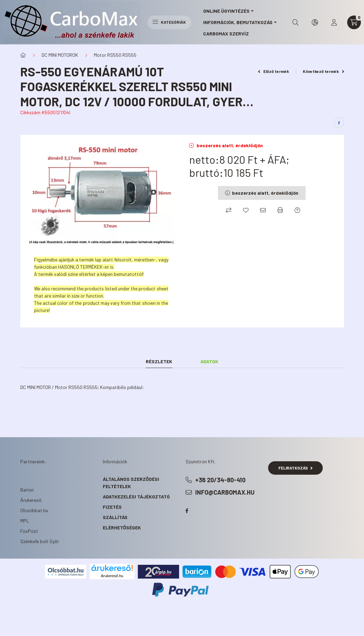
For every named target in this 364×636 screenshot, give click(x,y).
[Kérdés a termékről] (297, 210)
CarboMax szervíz (226, 34)
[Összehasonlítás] (229, 210)
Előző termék (274, 71)
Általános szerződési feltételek (131, 483)
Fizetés (112, 507)
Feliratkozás (295, 468)
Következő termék (323, 71)
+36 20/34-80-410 (220, 480)
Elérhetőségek (122, 527)
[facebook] (339, 123)
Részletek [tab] (159, 361)
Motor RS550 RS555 (115, 55)
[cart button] (354, 22)
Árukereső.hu (112, 576)
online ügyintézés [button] (226, 11)
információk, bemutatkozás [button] (238, 22)
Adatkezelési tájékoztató (136, 497)
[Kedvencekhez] (246, 210)
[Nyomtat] (280, 210)
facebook (187, 511)
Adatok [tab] (209, 361)
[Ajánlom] (263, 210)
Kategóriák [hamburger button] (169, 22)
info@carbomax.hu (225, 492)
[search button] (296, 22)
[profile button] (334, 22)
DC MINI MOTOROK (60, 55)
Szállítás (115, 517)
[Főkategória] (23, 55)
